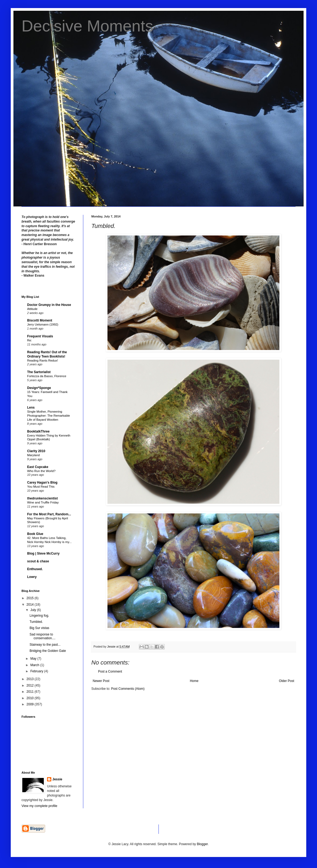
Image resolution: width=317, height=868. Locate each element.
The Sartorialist (39, 372)
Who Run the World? (41, 471)
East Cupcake (38, 467)
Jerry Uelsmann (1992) (43, 324)
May (34, 659)
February (37, 671)
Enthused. (35, 569)
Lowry (32, 577)
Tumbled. (36, 622)
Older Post (287, 681)
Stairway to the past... (45, 645)
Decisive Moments (87, 26)
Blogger (202, 844)
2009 (31, 704)
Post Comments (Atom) (128, 689)
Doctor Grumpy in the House (49, 305)
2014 (31, 605)
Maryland (33, 455)
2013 (31, 679)
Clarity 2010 (36, 451)
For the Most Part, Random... (49, 514)
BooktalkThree (38, 431)
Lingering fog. (39, 616)
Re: (30, 340)
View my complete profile (39, 806)
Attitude (32, 309)
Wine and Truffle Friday (43, 502)
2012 (31, 685)
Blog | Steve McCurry (43, 553)
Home (194, 681)
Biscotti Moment (40, 320)
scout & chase (38, 561)
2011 (31, 692)
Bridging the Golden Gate (48, 651)
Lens (31, 408)
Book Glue (35, 534)
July (34, 610)
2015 (31, 598)
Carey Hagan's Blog (42, 483)
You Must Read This (41, 487)
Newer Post (101, 681)
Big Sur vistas (39, 628)
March (35, 665)
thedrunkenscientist (42, 498)
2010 (31, 698)
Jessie (57, 779)
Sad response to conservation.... (42, 636)
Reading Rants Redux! (43, 360)
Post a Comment (110, 671)
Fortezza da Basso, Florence (47, 376)
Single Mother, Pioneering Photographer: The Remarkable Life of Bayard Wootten (48, 416)
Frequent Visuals (40, 336)
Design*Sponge (39, 388)
